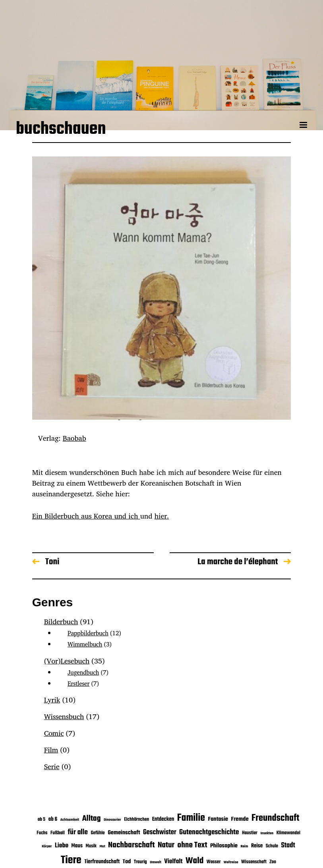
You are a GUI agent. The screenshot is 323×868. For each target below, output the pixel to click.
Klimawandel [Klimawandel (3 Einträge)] (288, 833)
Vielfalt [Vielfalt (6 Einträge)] (173, 862)
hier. (162, 516)
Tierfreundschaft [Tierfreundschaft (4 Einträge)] (102, 862)
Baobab (74, 438)
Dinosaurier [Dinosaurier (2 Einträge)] (112, 820)
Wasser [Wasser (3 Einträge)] (214, 862)
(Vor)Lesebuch (67, 661)
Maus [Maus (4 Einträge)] (77, 846)
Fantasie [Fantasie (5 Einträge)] (218, 819)
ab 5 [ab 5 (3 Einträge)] (42, 819)
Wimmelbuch (85, 644)
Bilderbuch (61, 621)
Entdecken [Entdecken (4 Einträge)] (163, 819)
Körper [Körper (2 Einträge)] (47, 846)
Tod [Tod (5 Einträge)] (127, 862)
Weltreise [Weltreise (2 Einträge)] (231, 862)
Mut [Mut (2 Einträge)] (102, 846)
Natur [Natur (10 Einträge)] (166, 845)
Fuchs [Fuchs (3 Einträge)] (42, 833)
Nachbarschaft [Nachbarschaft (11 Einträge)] (131, 845)
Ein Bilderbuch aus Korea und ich (86, 516)
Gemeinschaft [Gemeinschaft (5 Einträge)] (124, 833)
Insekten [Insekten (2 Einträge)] (267, 833)
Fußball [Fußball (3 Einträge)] (58, 833)
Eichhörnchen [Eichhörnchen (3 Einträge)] (136, 819)
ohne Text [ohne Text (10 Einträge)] (192, 845)
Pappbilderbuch (88, 633)
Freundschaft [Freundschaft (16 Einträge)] (275, 818)
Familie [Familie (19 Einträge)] (191, 818)
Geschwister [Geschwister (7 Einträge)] (160, 832)
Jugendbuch (83, 672)
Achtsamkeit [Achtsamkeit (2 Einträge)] (70, 820)
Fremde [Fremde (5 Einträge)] (240, 819)
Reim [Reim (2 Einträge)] (244, 846)
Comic (54, 733)
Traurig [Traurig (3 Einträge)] (140, 862)
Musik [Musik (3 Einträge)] (91, 846)
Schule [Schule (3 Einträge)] (272, 846)
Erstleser (78, 684)
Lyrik (52, 700)
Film (51, 750)
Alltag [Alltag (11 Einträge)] (92, 819)
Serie (52, 766)
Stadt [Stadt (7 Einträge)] (288, 846)
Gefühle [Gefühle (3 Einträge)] (98, 833)
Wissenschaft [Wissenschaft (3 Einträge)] (254, 862)
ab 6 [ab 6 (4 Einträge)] (53, 819)
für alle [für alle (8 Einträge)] (78, 832)
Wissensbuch (64, 716)
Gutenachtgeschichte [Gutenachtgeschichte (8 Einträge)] (209, 832)
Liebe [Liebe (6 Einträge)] (62, 846)
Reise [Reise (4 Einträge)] (257, 846)
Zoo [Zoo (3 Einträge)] (273, 862)
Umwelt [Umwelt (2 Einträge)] (156, 862)
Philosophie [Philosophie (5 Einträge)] (224, 846)
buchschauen (61, 130)
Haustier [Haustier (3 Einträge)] (250, 833)
